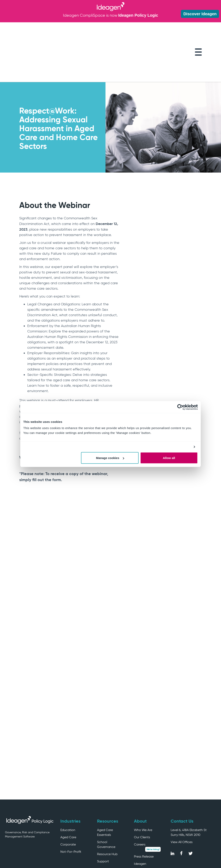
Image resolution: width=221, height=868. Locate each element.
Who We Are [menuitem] (143, 791)
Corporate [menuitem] (68, 805)
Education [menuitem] (68, 791)
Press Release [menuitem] (144, 817)
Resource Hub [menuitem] (107, 815)
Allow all (169, 458)
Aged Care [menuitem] (68, 798)
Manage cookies (110, 458)
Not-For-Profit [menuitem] (71, 812)
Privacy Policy (205, 853)
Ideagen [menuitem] (140, 824)
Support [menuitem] (103, 822)
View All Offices (182, 803)
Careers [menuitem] (140, 805)
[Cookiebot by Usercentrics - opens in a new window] (180, 407)
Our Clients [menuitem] (142, 798)
